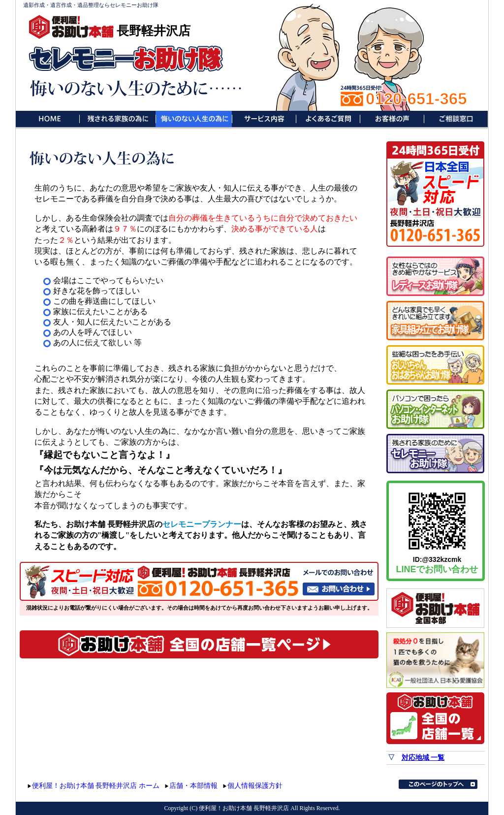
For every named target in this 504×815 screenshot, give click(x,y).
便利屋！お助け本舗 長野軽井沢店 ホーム (96, 786)
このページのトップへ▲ (438, 784)
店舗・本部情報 (193, 786)
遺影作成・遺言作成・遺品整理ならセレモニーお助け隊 (91, 5)
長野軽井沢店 (154, 31)
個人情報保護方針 (255, 786)
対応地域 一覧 (423, 758)
